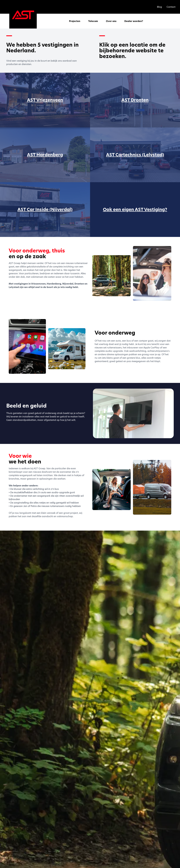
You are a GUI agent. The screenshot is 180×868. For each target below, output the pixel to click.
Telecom (93, 21)
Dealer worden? (134, 21)
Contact (171, 7)
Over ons (111, 21)
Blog (159, 7)
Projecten (75, 21)
